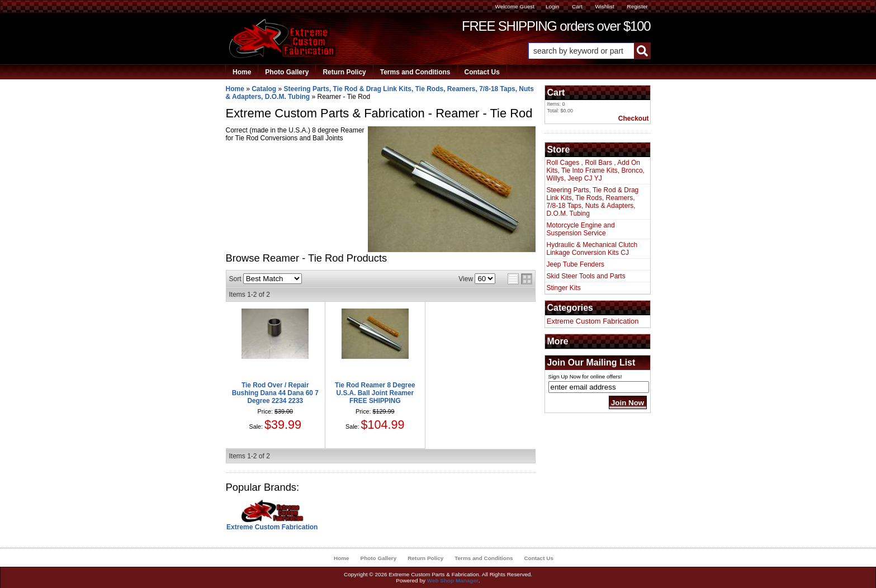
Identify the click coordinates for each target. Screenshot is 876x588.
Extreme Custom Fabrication (272, 527)
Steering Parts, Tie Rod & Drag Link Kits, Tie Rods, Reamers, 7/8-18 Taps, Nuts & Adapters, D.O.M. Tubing (593, 202)
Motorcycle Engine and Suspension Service (581, 229)
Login (552, 6)
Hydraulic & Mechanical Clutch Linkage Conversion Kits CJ (592, 249)
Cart (577, 6)
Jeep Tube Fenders (576, 264)
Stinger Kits (564, 288)
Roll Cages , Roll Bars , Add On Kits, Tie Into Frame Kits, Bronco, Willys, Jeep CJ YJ (596, 170)
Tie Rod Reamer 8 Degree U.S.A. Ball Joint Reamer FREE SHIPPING (375, 393)
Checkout (634, 118)
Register (637, 6)
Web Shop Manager (453, 580)
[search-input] (581, 51)
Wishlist (604, 6)
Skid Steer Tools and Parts (586, 276)
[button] (589, 51)
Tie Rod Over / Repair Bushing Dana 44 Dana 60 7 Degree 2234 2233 (275, 393)
